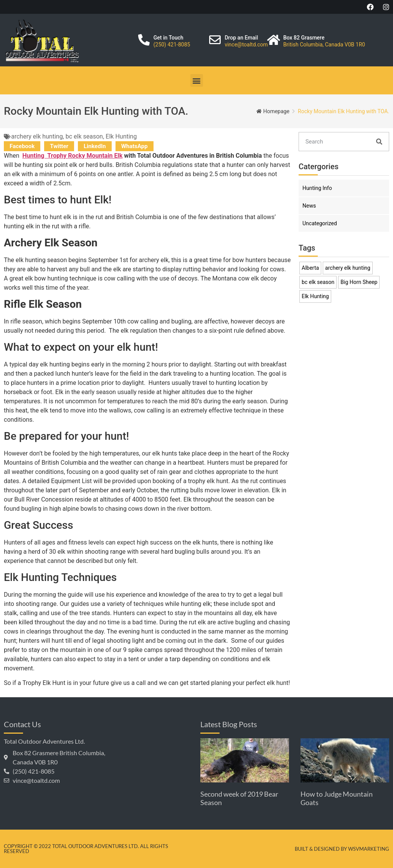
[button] (197, 80)
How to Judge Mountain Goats (337, 798)
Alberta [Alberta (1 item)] (310, 268)
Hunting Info (317, 188)
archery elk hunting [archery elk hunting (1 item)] (348, 268)
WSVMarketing (369, 849)
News (309, 206)
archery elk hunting (37, 136)
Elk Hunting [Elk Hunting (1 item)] (315, 296)
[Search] (379, 142)
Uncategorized (320, 223)
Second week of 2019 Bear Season (239, 798)
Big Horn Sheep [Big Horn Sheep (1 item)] (359, 282)
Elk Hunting (121, 136)
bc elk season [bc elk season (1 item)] (318, 282)
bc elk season (84, 136)
